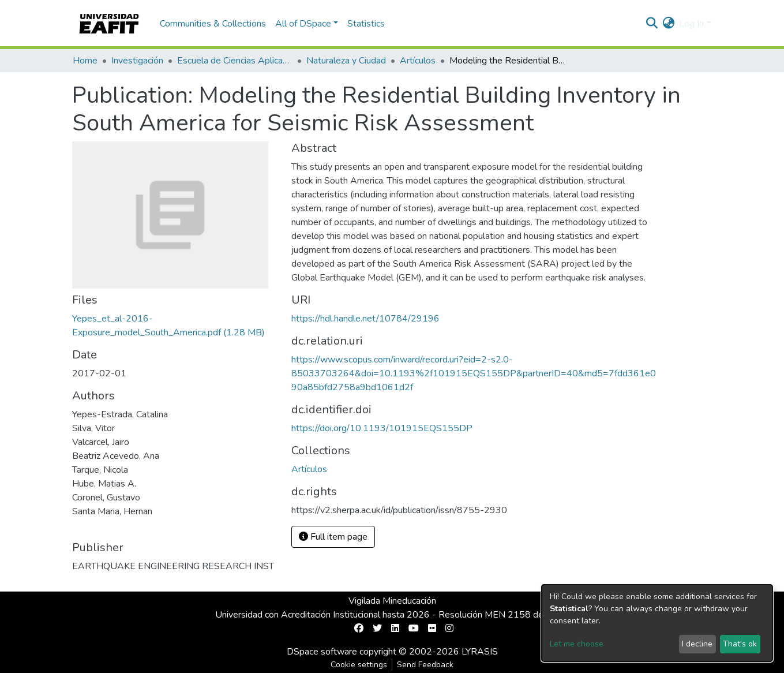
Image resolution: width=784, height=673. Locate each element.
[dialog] (657, 623)
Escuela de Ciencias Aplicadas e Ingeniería (235, 61)
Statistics (366, 24)
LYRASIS (480, 652)
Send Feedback (425, 665)
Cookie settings (359, 665)
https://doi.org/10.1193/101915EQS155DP (382, 428)
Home (85, 61)
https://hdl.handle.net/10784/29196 (365, 319)
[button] (668, 24)
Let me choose (577, 644)
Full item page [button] (333, 537)
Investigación (137, 61)
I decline (697, 644)
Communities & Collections (213, 24)
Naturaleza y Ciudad (346, 61)
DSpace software (322, 652)
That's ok (740, 644)
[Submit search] (652, 24)
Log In (691, 24)
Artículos (418, 61)
